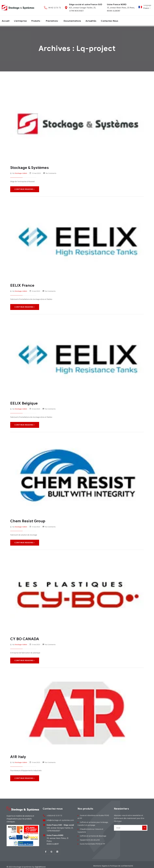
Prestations (54, 21)
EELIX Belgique (23, 403)
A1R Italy (18, 756)
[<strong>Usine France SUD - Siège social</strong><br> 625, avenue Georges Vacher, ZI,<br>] (44, 824)
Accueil (6, 21)
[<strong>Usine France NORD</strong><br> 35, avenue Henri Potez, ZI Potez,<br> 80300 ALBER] (44, 834)
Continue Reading (25, 189)
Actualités (94, 21)
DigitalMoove (40, 862)
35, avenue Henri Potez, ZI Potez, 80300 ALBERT (60, 837)
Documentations (75, 21)
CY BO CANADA (24, 638)
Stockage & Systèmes (29, 168)
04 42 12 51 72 (55, 8)
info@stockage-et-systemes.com (60, 819)
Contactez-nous (113, 21)
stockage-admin (21, 173)
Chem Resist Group (27, 521)
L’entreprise (21, 21)
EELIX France (22, 285)
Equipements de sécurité (90, 839)
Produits (37, 21)
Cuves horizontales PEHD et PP (92, 843)
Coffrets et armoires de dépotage (93, 835)
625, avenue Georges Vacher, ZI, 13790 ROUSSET (60, 826)
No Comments (51, 173)
